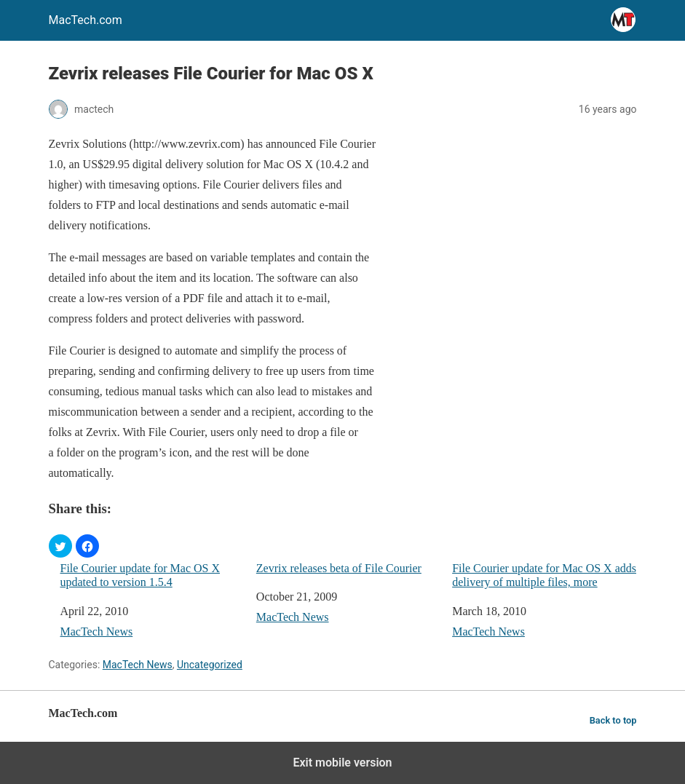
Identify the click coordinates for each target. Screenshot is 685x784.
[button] (60, 546)
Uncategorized (210, 665)
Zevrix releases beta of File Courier (339, 568)
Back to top (613, 720)
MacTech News (97, 631)
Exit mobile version (342, 763)
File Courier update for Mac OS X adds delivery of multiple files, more (544, 575)
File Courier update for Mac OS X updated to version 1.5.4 (140, 575)
